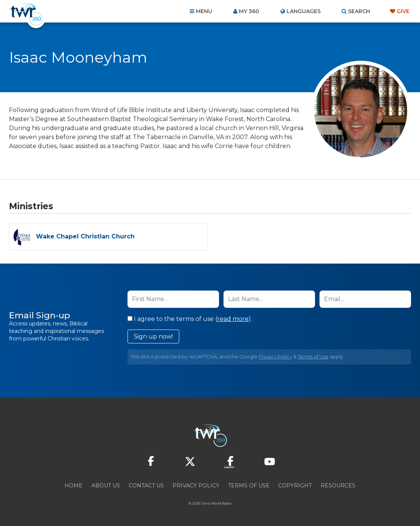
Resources (338, 486)
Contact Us (146, 486)
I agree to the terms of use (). (190, 319)
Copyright (295, 486)
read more (233, 319)
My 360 (249, 11)
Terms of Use (313, 357)
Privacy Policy (275, 357)
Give (403, 11)
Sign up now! (153, 336)
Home (73, 486)
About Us (106, 486)
